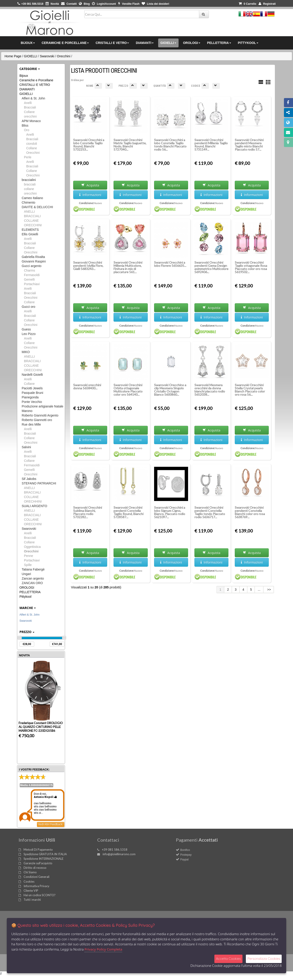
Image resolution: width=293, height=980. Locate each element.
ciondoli (32, 144)
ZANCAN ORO (32, 583)
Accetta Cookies (228, 959)
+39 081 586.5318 (115, 850)
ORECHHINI (33, 501)
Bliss (25, 125)
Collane (29, 112)
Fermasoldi (32, 275)
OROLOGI (27, 588)
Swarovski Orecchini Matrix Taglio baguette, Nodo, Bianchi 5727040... (130, 145)
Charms (30, 270)
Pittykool (25, 597)
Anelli (28, 103)
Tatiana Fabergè (33, 569)
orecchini (30, 116)
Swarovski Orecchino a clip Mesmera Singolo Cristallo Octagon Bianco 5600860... (170, 390)
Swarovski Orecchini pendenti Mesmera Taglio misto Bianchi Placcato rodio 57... (249, 145)
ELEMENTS (30, 230)
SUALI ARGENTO (35, 506)
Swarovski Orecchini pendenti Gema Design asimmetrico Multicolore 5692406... (211, 267)
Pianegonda (30, 397)
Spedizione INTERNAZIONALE (44, 859)
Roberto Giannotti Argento (40, 415)
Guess (26, 329)
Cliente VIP (31, 891)
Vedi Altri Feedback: (51, 824)
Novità (52, 4)
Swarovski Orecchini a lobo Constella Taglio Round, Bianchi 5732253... (89, 145)
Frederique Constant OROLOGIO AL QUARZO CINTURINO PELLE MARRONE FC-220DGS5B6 (41, 727)
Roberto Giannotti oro (37, 420)
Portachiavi (32, 284)
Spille (28, 565)
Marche (28, 608)
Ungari (26, 574)
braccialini (29, 180)
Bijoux (24, 76)
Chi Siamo (30, 872)
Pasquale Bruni (33, 393)
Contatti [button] (69, 4)
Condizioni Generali (36, 877)
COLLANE (31, 221)
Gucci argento (32, 266)
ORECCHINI (33, 225)
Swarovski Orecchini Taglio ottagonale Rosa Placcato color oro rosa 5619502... (251, 267)
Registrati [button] (267, 4)
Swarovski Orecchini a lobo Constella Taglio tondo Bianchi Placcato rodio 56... (170, 145)
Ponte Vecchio (32, 402)
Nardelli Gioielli (32, 375)
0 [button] (247, 4)
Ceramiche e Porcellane (36, 80)
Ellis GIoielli (30, 234)
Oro (27, 130)
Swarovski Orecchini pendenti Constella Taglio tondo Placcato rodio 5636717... (210, 512)
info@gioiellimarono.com (119, 854)
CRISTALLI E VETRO (35, 85)
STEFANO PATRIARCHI (39, 483)
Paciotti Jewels (32, 388)
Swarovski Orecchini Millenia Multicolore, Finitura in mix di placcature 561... (128, 267)
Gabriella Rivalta (33, 257)
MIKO (26, 352)
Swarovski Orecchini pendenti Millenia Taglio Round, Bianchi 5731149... (211, 145)
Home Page (13, 56)
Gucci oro (29, 307)
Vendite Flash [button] (129, 4)
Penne (29, 556)
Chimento (29, 202)
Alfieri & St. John (34, 98)
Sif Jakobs (29, 479)
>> (269, 590)
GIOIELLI (31, 56)
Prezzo (27, 632)
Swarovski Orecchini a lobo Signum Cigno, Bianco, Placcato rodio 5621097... (170, 512)
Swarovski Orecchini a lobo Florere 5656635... (170, 264)
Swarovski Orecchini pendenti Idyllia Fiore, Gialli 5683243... (88, 266)
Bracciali (30, 107)
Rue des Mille (31, 424)
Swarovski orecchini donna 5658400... (87, 386)
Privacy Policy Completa (103, 949)
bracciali (30, 184)
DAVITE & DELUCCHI (37, 207)
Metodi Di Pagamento (38, 850)
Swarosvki (26, 621)
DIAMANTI (27, 89)
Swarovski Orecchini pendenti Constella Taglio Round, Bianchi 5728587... (128, 512)
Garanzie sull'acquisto (38, 863)
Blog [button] (84, 4)
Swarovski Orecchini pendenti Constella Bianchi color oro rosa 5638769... (250, 512)
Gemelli (29, 279)
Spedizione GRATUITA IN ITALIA (45, 854)
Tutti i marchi (32, 900)
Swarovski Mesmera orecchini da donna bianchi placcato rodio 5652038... (210, 390)
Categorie (30, 69)
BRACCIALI (32, 216)
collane (29, 189)
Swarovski (47, 56)
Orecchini (64, 56)
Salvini (26, 447)
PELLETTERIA (30, 592)
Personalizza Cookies (264, 959)
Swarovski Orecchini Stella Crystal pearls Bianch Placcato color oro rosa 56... (250, 390)
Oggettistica (32, 547)
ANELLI (29, 212)
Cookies (29, 881)
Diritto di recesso (35, 868)
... (259, 590)
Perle (28, 157)
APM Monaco (31, 121)
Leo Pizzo (29, 334)
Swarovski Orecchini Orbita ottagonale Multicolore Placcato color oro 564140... (128, 390)
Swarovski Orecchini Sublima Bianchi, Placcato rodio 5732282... (88, 512)
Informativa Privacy (36, 886)
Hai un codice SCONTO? (40, 895)
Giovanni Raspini (34, 261)
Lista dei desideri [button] (155, 4)
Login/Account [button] (104, 4)
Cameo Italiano (32, 198)
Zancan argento (33, 578)
